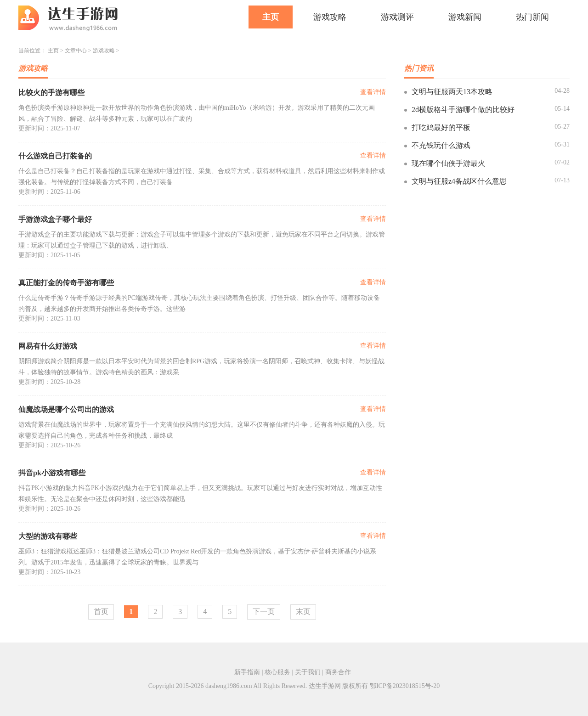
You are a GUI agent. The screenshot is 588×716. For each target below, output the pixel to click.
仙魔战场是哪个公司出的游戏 (66, 409)
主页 (271, 17)
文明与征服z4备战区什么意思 (459, 181)
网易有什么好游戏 (48, 346)
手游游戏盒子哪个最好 (55, 219)
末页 (303, 612)
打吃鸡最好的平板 (441, 127)
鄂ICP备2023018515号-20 (405, 686)
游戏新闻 (465, 17)
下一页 (264, 612)
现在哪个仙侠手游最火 (448, 163)
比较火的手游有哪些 (51, 93)
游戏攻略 (330, 17)
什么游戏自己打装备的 (55, 156)
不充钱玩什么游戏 (441, 145)
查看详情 (373, 92)
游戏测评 (397, 17)
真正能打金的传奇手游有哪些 (66, 283)
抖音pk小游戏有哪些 (52, 473)
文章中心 (76, 51)
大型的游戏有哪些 (48, 536)
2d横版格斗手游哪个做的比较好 (463, 110)
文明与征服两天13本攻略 (452, 92)
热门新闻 (532, 17)
